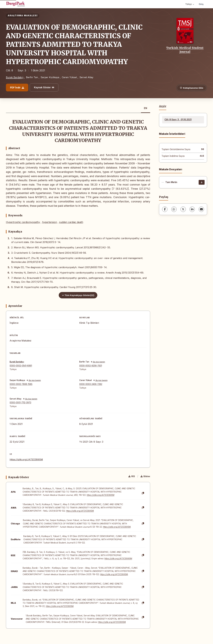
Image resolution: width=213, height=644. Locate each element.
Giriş (201, 4)
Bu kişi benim (98, 362)
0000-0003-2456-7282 (91, 384)
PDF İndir (17, 88)
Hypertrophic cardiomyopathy (23, 222)
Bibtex (145, 476)
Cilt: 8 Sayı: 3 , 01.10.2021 (178, 120)
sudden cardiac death (71, 222)
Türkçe (190, 4)
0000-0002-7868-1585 (21, 384)
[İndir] (202, 182)
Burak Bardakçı (15, 77)
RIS (132, 476)
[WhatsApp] (174, 209)
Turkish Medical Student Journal (185, 50)
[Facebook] (165, 209)
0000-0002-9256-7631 (91, 366)
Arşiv (163, 106)
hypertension (50, 222)
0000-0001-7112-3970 (20, 402)
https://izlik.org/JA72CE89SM (26, 459)
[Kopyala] (143, 493)
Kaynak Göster (44, 87)
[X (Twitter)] (183, 209)
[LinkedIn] (192, 209)
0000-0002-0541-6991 (21, 366)
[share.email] (201, 209)
